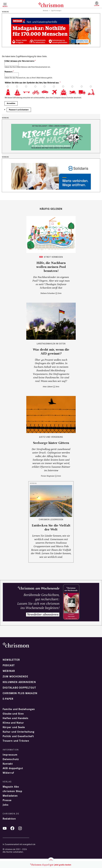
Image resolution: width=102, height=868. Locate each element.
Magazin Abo (11, 787)
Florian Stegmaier (48, 476)
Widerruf (8, 773)
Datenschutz (11, 759)
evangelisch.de (29, 844)
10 (93, 92)
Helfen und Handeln (16, 718)
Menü (5, 6)
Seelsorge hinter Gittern (51, 443)
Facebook (12, 828)
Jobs (6, 805)
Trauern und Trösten (16, 741)
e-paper (8, 699)
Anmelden (97, 4)
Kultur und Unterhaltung (19, 732)
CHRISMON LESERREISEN (51, 519)
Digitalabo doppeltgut (19, 688)
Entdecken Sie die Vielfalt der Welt (51, 528)
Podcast (9, 665)
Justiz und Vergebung (51, 437)
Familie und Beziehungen (19, 709)
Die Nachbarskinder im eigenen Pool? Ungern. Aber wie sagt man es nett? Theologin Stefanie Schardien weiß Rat (51, 283)
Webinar (9, 671)
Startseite (46, 11)
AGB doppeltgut (13, 768)
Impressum (10, 755)
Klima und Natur (13, 723)
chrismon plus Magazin (20, 693)
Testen (86, 5)
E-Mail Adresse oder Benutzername (19, 61)
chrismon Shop (12, 791)
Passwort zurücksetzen (19, 110)
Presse (7, 800)
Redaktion (9, 819)
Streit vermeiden (53, 257)
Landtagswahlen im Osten (51, 344)
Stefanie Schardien (48, 293)
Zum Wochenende (15, 677)
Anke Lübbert (48, 387)
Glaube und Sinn (13, 714)
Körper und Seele (14, 727)
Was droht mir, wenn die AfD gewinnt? (51, 352)
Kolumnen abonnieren (19, 682)
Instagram (20, 828)
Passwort (8, 72)
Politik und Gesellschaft (18, 736)
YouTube (5, 828)
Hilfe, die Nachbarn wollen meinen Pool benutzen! (51, 267)
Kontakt (8, 764)
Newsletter (11, 660)
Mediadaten (10, 796)
